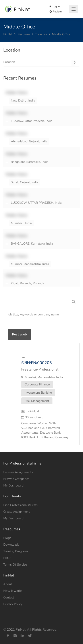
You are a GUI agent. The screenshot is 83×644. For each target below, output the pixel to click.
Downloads (11, 545)
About (8, 584)
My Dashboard (13, 485)
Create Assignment (16, 512)
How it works (13, 591)
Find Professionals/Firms (20, 505)
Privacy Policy (13, 604)
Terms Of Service (15, 565)
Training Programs (16, 551)
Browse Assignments (18, 472)
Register (56, 12)
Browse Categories (16, 479)
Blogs (7, 538)
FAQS (7, 558)
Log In (55, 6)
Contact (9, 597)
